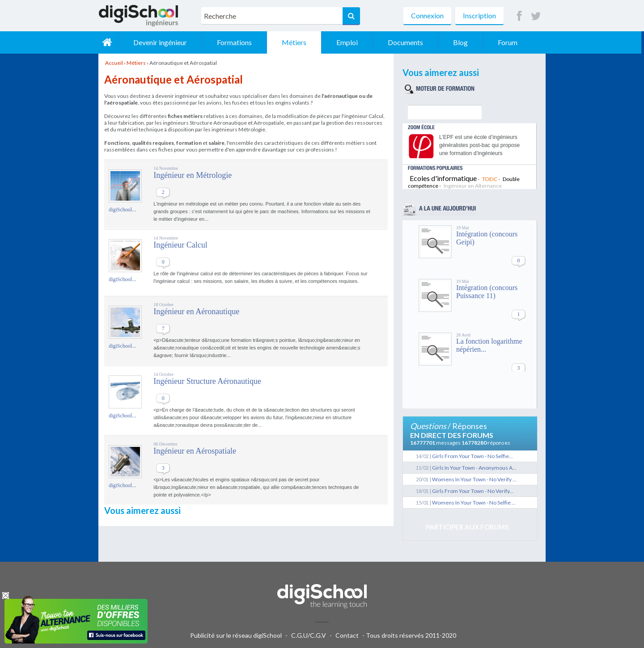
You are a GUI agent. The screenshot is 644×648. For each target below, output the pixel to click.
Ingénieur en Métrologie (193, 175)
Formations (237, 42)
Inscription (479, 15)
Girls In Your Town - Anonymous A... (474, 468)
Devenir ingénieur (163, 42)
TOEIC (490, 179)
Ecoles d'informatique (443, 178)
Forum (510, 42)
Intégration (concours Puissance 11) (487, 292)
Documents (408, 42)
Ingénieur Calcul (180, 245)
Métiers (297, 42)
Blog (463, 42)
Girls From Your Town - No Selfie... (472, 456)
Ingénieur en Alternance (473, 186)
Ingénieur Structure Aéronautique (207, 381)
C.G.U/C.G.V (309, 635)
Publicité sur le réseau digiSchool (236, 635)
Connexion (427, 15)
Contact (347, 635)
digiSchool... (122, 210)
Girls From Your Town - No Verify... (473, 491)
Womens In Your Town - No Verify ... (474, 479)
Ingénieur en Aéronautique (196, 311)
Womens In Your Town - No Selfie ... (474, 503)
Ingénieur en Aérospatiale (195, 451)
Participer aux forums (467, 527)
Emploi (350, 42)
